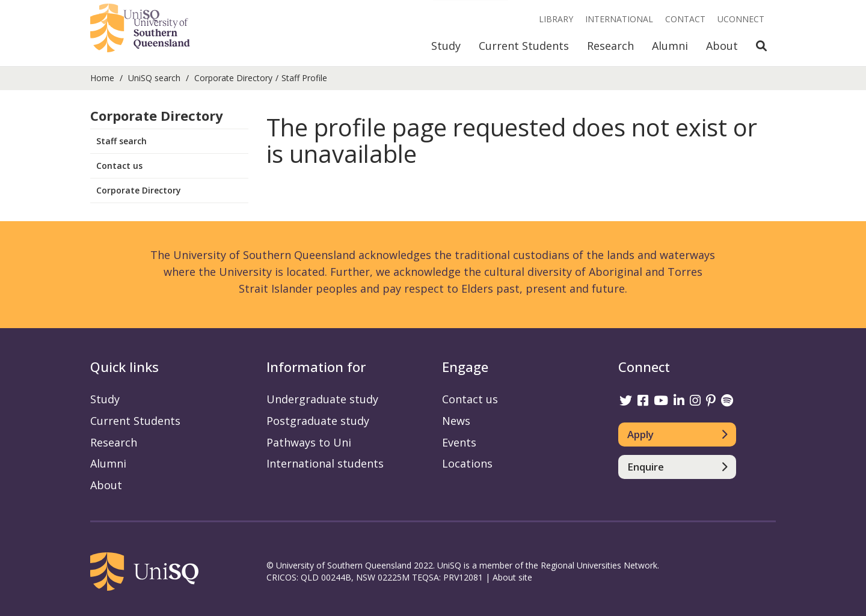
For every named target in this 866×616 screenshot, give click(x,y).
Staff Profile (304, 78)
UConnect (741, 19)
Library (556, 19)
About (722, 46)
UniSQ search (154, 78)
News (456, 421)
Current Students (524, 46)
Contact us (119, 166)
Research (610, 46)
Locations (467, 463)
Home (102, 78)
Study (446, 46)
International (619, 19)
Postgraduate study (318, 421)
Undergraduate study (322, 399)
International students (325, 463)
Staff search (121, 141)
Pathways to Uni (309, 442)
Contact (685, 19)
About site (512, 577)
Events (459, 442)
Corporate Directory (233, 78)
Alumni (670, 46)
